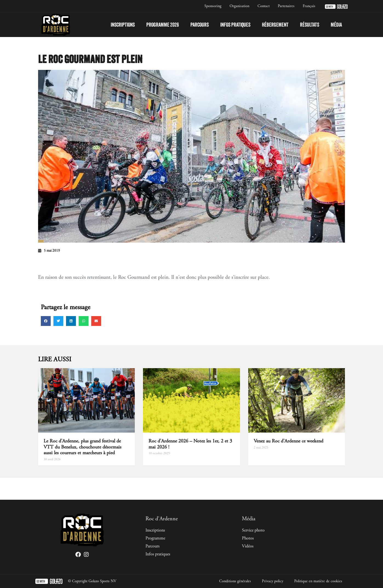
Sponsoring (213, 6)
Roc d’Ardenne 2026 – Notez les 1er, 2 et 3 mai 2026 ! (190, 444)
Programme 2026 (163, 25)
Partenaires (286, 6)
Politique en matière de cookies (318, 581)
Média (336, 25)
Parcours (200, 25)
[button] (46, 321)
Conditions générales (235, 581)
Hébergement (275, 25)
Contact (264, 6)
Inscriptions (123, 25)
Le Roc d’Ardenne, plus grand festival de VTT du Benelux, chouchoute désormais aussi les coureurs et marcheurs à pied (82, 447)
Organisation (239, 6)
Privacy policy (273, 581)
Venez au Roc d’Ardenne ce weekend (288, 441)
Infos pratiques (235, 25)
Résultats (310, 25)
